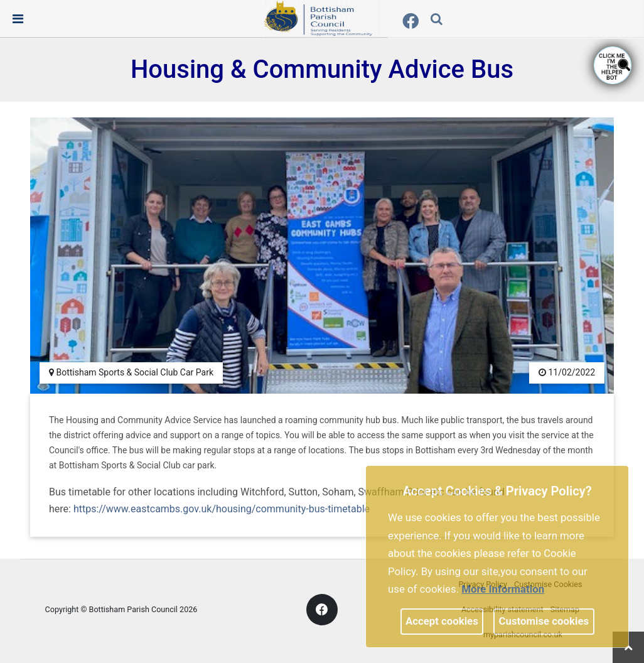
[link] (321, 18)
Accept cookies (442, 621)
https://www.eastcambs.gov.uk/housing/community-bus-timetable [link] (222, 509)
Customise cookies (544, 621)
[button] (437, 20)
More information (503, 589)
